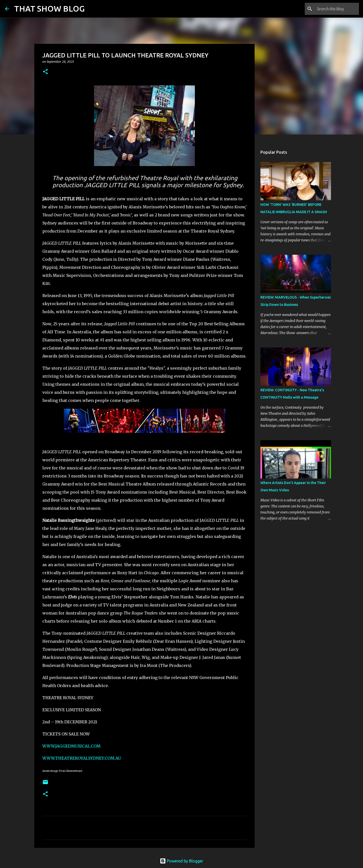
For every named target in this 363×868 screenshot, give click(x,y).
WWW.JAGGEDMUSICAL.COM (71, 746)
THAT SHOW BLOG (49, 9)
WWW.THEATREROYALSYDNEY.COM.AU (82, 758)
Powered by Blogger (181, 861)
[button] (45, 72)
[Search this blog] (332, 9)
